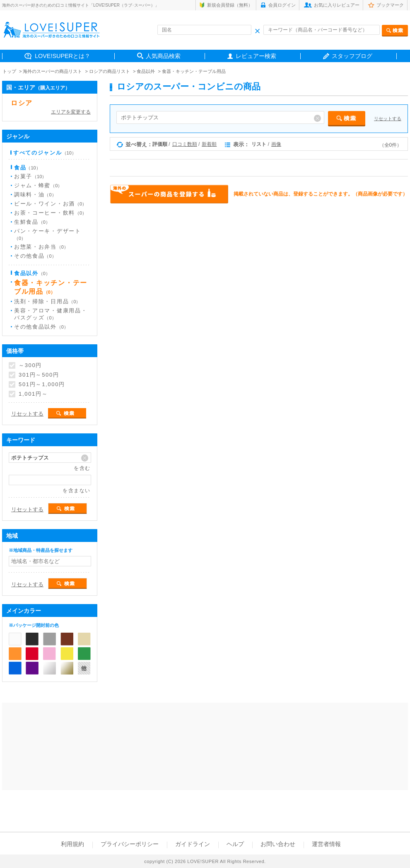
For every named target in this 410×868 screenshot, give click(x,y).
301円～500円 (39, 375)
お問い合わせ (278, 844)
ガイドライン (193, 844)
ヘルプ (235, 844)
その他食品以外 (41, 327)
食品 (27, 168)
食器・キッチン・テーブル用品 (194, 71)
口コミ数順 (185, 144)
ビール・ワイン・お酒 (50, 204)
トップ (9, 71)
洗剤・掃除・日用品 (47, 301)
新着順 (209, 144)
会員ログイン (282, 5)
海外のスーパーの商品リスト (52, 71)
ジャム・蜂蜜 (38, 185)
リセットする (388, 118)
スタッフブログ (352, 56)
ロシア (22, 103)
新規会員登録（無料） (230, 5)
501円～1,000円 (42, 384)
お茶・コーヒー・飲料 (50, 213)
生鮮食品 (32, 222)
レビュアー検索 (256, 56)
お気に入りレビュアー (337, 5)
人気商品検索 (163, 56)
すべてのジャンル (45, 153)
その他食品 (35, 256)
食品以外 (146, 71)
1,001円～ (33, 394)
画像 (276, 144)
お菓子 (30, 176)
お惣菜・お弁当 (41, 247)
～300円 (30, 365)
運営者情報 (326, 844)
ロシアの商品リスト (110, 71)
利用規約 (72, 844)
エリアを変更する (71, 112)
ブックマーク (390, 5)
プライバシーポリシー (130, 844)
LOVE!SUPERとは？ (63, 56)
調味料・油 (35, 195)
